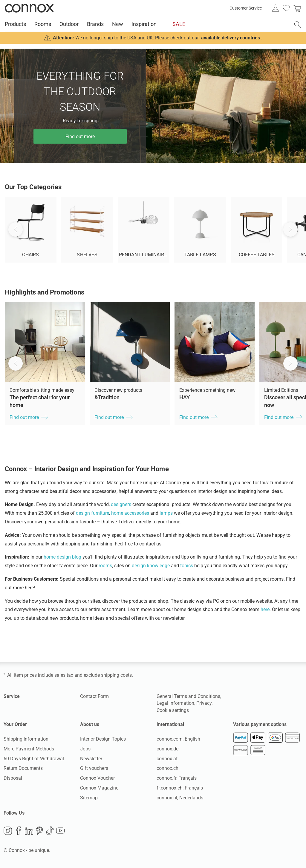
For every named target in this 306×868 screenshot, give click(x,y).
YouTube (60, 831)
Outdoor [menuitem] (69, 24)
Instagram (8, 831)
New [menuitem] (118, 24)
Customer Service (246, 8)
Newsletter (91, 759)
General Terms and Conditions (188, 696)
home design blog (62, 557)
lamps (166, 513)
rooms (105, 566)
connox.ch (167, 768)
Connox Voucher (97, 778)
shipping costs (116, 675)
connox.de (167, 749)
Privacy (204, 703)
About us (90, 724)
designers (121, 504)
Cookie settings (173, 710)
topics (187, 566)
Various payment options (260, 724)
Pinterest (39, 831)
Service (12, 696)
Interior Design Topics (103, 739)
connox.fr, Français (177, 778)
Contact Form (94, 696)
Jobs (85, 749)
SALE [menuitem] (179, 24)
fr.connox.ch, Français (180, 788)
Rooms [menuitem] (43, 24)
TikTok (50, 831)
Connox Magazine (99, 788)
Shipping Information (26, 739)
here (265, 609)
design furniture (92, 513)
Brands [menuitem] (95, 24)
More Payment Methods (29, 749)
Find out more (80, 136)
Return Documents (23, 768)
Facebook (19, 831)
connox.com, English (178, 739)
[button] (16, 363)
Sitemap (89, 798)
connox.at (167, 759)
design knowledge (151, 566)
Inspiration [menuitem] (144, 24)
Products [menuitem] (15, 24)
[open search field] (298, 25)
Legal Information (175, 703)
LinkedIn (29, 831)
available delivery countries (231, 38)
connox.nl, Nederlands (180, 798)
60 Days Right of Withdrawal (34, 759)
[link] (297, 8)
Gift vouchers (94, 768)
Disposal (13, 778)
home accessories (130, 513)
